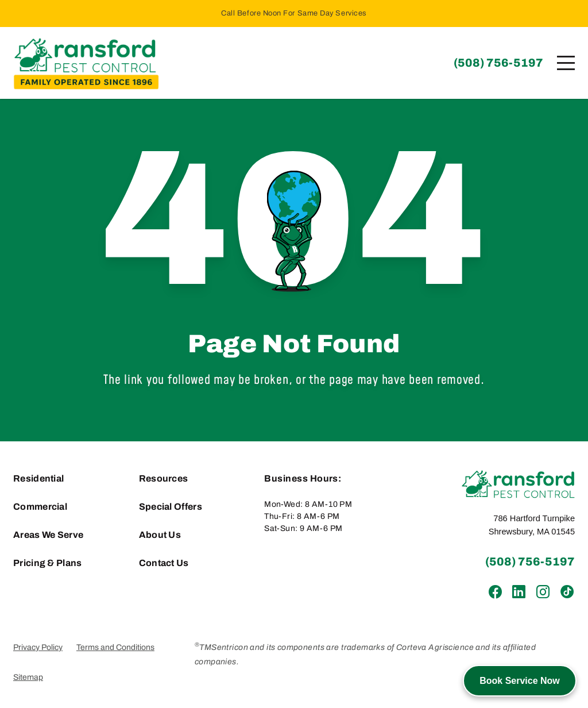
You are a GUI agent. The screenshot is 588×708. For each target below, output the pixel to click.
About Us (160, 535)
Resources (164, 478)
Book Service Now (520, 681)
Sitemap (28, 677)
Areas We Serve (48, 535)
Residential (39, 478)
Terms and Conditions (115, 647)
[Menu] (566, 63)
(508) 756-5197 (498, 63)
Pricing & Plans (48, 563)
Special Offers (171, 507)
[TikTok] (566, 592)
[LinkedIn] (519, 592)
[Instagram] (542, 592)
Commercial (40, 507)
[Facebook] (495, 592)
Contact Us (164, 563)
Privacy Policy (38, 647)
